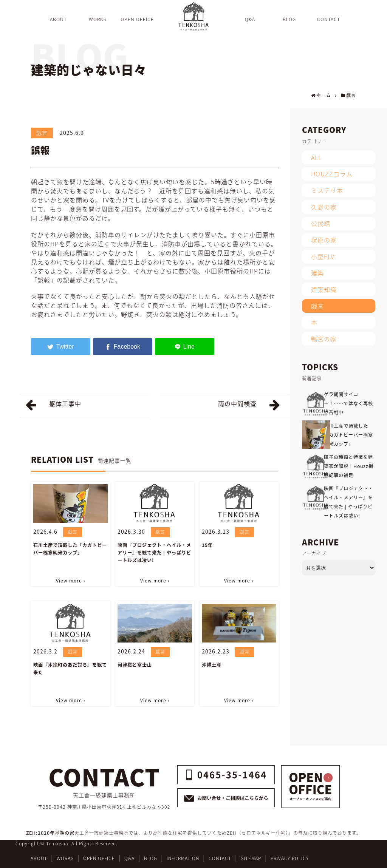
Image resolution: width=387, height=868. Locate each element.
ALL (316, 158)
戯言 (42, 133)
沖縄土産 (212, 665)
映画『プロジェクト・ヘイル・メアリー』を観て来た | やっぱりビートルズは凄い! (154, 553)
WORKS (65, 858)
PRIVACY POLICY (290, 858)
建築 (317, 273)
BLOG (151, 858)
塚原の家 (324, 240)
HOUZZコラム (332, 174)
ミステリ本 (327, 190)
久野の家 (324, 207)
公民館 (321, 223)
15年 (207, 545)
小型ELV (323, 256)
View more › (71, 581)
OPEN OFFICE (99, 858)
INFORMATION (183, 858)
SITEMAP (251, 858)
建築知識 (324, 289)
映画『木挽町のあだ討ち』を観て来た (70, 669)
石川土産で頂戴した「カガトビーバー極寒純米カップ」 (70, 549)
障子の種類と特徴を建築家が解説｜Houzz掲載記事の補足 (349, 466)
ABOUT (39, 858)
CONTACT (220, 858)
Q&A (129, 858)
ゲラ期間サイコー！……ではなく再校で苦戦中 (348, 403)
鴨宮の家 (324, 339)
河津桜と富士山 (135, 665)
